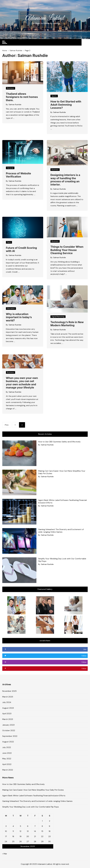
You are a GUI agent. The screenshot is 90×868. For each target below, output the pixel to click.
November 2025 (9, 691)
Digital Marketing (58, 317)
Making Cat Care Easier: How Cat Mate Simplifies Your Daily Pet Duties (33, 790)
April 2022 (7, 764)
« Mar (5, 854)
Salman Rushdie (15, 105)
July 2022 (7, 747)
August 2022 (8, 742)
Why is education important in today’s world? (19, 317)
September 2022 (10, 736)
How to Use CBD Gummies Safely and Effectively (59, 442)
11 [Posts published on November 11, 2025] (13, 831)
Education (11, 309)
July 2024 (7, 702)
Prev (7, 425)
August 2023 (8, 708)
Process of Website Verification (18, 175)
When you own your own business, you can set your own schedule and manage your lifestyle (22, 383)
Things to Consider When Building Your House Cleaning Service (67, 250)
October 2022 (9, 730)
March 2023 (8, 719)
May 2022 (7, 759)
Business (11, 88)
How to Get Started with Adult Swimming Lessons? (66, 105)
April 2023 (7, 714)
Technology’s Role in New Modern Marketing (67, 324)
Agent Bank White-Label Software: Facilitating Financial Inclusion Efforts (34, 795)
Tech (9, 242)
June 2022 (7, 753)
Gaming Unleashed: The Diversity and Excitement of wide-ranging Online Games (61, 531)
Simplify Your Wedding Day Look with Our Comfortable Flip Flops (31, 807)
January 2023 (8, 725)
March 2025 (8, 697)
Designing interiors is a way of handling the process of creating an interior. (65, 180)
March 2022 (8, 770)
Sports (54, 96)
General (10, 168)
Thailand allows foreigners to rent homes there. (22, 97)
